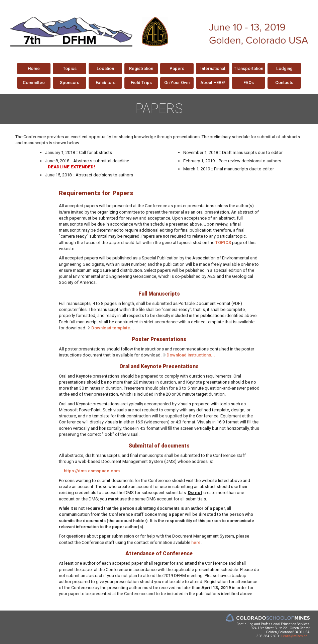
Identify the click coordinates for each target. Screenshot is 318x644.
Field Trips (141, 83)
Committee (34, 83)
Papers (177, 68)
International (213, 68)
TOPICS (223, 243)
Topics (70, 68)
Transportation (248, 68)
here (196, 542)
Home (34, 68)
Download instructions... (191, 355)
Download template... (113, 328)
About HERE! (213, 83)
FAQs (249, 83)
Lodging (284, 68)
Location (105, 68)
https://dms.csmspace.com (92, 471)
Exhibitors (105, 83)
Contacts (284, 83)
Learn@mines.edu (295, 636)
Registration (141, 68)
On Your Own (177, 83)
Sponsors (70, 83)
